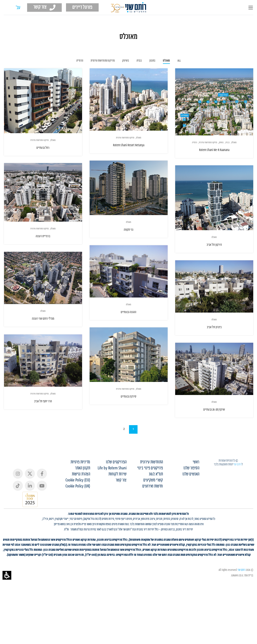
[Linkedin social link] (30, 509)
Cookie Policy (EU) (78, 504)
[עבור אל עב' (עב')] (18, 8)
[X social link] (30, 497)
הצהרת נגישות (81, 498)
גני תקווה (128, 230)
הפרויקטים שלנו (116, 485)
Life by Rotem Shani (112, 491)
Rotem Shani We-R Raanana (214, 150)
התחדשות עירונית (151, 485)
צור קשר (121, 504)
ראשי (196, 485)
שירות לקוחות (117, 498)
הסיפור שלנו (191, 491)
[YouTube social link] (42, 509)
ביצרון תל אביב (214, 334)
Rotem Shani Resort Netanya (129, 145)
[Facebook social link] (42, 497)
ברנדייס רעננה (43, 236)
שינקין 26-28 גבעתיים (214, 430)
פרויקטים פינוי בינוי (150, 491)
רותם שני (238, 487)
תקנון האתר (83, 491)
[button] (7, 575)
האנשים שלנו (191, 498)
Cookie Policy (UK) (78, 510)
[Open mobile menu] (251, 8)
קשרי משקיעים (153, 504)
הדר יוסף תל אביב (56, 409)
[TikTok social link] (18, 509)
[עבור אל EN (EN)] (9, 8)
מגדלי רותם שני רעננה (43, 320)
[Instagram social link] (18, 497)
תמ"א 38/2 (156, 498)
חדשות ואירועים (153, 510)
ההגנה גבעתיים (128, 314)
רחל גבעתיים (43, 148)
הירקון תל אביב (214, 245)
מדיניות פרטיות (80, 485)
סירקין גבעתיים (115, 402)
